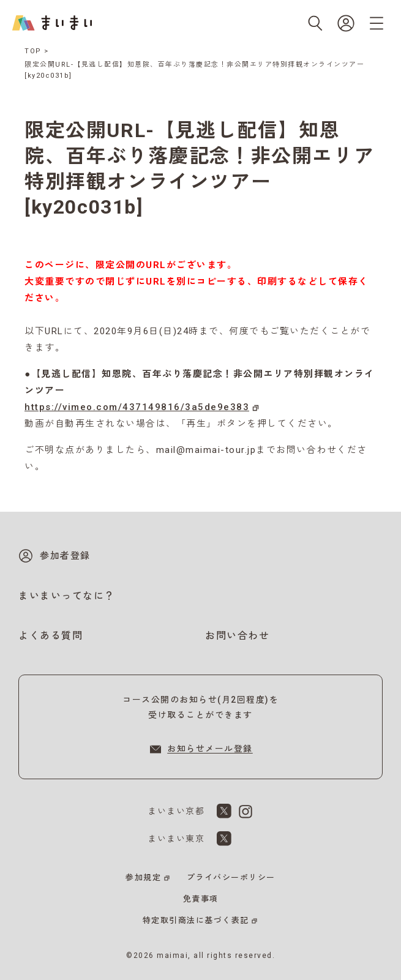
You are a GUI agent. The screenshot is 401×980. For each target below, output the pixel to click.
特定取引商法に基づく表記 (196, 920)
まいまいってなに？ (67, 596)
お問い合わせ (237, 636)
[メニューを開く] (377, 23)
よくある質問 (51, 636)
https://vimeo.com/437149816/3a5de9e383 (137, 407)
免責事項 (201, 899)
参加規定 (143, 877)
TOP (33, 51)
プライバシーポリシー (231, 877)
